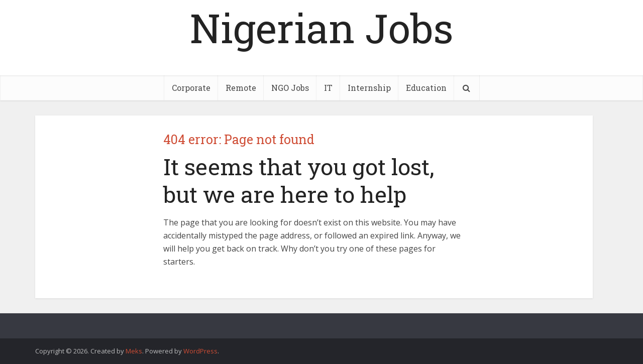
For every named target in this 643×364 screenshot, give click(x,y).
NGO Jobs (290, 88)
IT (328, 88)
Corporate (191, 88)
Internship (369, 88)
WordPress (200, 351)
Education (426, 88)
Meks (134, 351)
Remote (241, 88)
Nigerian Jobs (321, 28)
